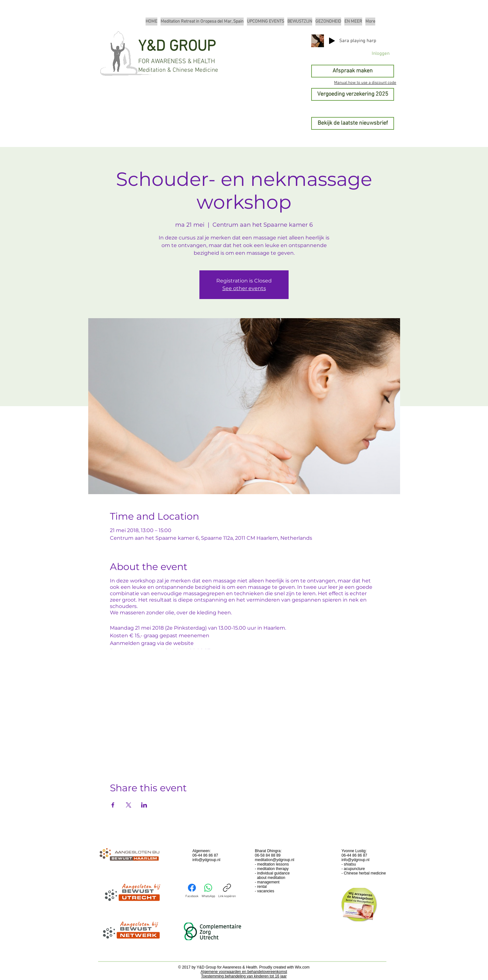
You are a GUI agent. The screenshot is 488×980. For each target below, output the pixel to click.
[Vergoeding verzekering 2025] (353, 94)
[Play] (332, 41)
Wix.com (302, 967)
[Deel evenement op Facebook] (113, 805)
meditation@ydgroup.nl (275, 860)
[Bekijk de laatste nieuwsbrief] (353, 123)
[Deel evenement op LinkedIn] (144, 805)
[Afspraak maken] (353, 71)
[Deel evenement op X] (129, 805)
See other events (244, 288)
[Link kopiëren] (227, 891)
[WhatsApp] (208, 891)
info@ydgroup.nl (206, 860)
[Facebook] (192, 891)
